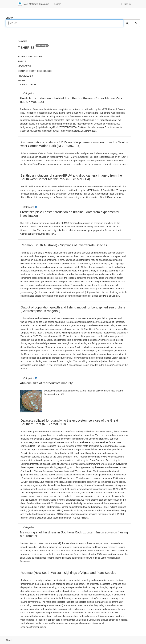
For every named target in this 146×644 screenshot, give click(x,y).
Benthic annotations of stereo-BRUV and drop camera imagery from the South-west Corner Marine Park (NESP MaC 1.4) (71, 177)
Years (22, 81)
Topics (22, 61)
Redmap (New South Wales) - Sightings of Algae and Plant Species (68, 573)
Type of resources (30, 57)
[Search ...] (64, 23)
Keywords (24, 66)
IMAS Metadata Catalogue (33, 4)
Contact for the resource (35, 71)
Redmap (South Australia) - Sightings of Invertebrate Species (64, 245)
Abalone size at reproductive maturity (46, 383)
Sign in (125, 4)
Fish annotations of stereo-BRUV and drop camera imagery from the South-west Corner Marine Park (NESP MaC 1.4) (74, 144)
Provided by (25, 76)
